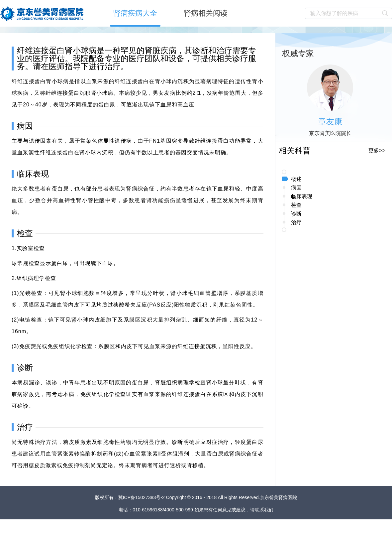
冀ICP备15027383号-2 (142, 497)
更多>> (377, 150)
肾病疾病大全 (135, 13)
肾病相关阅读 (206, 13)
